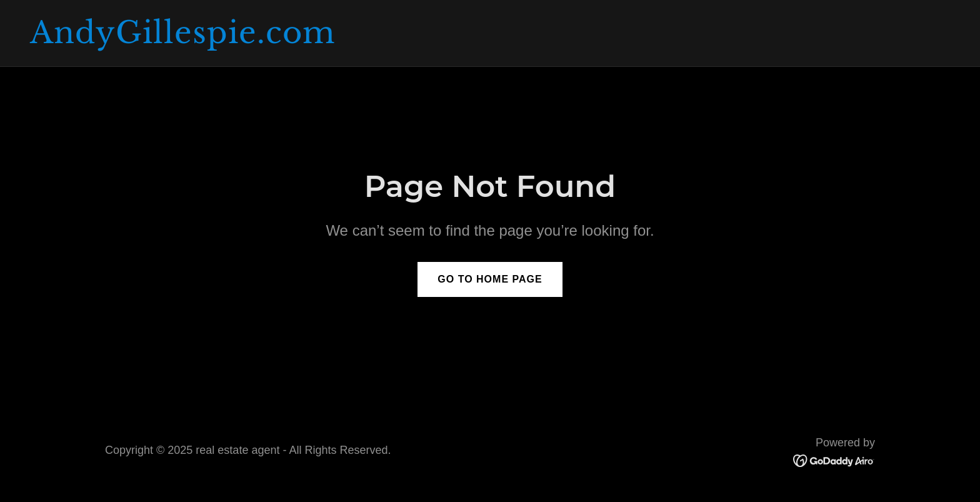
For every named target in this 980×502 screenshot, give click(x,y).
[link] (490, 39)
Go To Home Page (490, 279)
